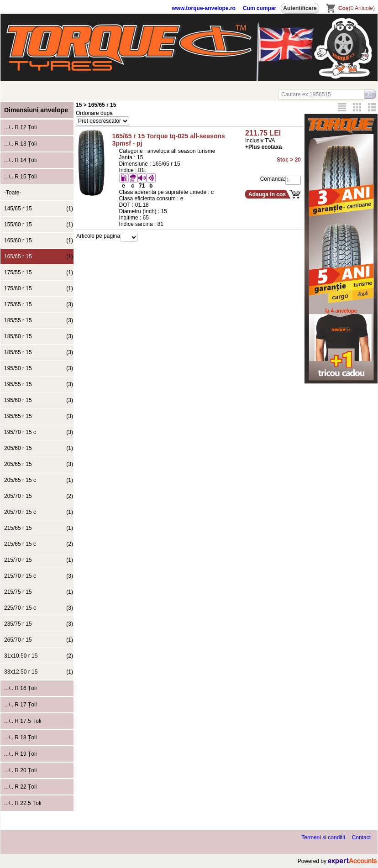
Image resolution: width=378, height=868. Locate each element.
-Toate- (13, 193)
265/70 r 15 (39, 640)
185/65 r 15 (39, 352)
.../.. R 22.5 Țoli (23, 803)
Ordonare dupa (94, 113)
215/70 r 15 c (39, 576)
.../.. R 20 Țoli (20, 770)
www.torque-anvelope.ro (204, 8)
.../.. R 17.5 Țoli (23, 721)
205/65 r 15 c (39, 480)
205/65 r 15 (39, 464)
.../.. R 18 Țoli (20, 737)
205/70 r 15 (39, 496)
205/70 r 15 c (39, 512)
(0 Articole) (357, 8)
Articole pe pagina (98, 236)
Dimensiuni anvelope (36, 110)
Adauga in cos (267, 194)
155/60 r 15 (39, 225)
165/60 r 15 (39, 241)
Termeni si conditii (323, 837)
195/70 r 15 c (39, 432)
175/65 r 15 (39, 304)
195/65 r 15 (39, 416)
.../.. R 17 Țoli (20, 705)
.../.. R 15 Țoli (20, 177)
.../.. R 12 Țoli (20, 127)
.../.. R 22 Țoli (20, 787)
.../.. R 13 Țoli (20, 144)
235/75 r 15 (39, 624)
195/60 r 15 (39, 400)
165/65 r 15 (39, 256)
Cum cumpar (260, 8)
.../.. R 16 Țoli (20, 688)
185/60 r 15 (39, 336)
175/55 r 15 (39, 272)
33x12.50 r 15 (39, 672)
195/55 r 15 (39, 384)
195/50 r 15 (39, 368)
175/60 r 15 (39, 288)
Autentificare (300, 8)
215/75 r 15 (39, 592)
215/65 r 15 (39, 528)
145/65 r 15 (39, 209)
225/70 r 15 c (39, 608)
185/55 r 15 (39, 320)
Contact (361, 837)
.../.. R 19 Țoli (20, 754)
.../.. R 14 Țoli (20, 160)
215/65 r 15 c (39, 544)
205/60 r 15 (39, 448)
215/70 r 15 (39, 560)
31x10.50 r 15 (39, 656)
